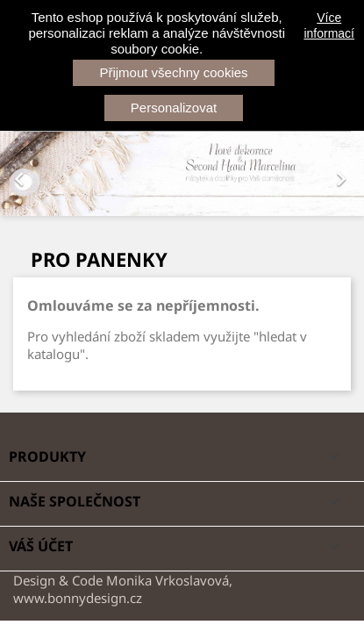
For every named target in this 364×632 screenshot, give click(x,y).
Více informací (329, 25)
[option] (182, 174)
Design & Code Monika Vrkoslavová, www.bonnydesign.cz (123, 589)
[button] (27, 174)
